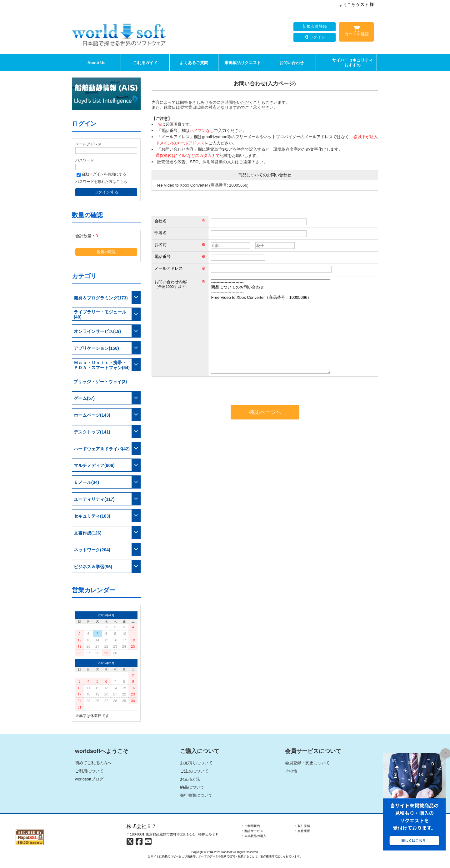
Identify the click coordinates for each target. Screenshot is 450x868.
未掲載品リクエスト (243, 63)
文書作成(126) (88, 533)
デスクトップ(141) (92, 432)
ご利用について (89, 771)
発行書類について (196, 795)
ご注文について (194, 771)
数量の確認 (106, 252)
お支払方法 (190, 779)
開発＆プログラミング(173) (101, 298)
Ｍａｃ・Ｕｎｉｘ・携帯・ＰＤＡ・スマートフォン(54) (102, 365)
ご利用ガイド (145, 63)
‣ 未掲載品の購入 (254, 836)
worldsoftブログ (89, 779)
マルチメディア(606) (94, 465)
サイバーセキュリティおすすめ (352, 63)
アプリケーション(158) (96, 348)
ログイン (315, 37)
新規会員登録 (315, 26)
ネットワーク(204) (92, 550)
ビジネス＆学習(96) (93, 567)
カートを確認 (356, 32)
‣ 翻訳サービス (253, 831)
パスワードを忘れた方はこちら (101, 181)
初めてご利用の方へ (93, 763)
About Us (97, 63)
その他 (291, 771)
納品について (192, 787)
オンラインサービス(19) (97, 331)
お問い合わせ (292, 63)
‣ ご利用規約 (251, 826)
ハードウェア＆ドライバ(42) (102, 449)
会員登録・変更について (307, 763)
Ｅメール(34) (86, 482)
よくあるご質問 (194, 63)
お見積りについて (196, 763)
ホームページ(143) (92, 415)
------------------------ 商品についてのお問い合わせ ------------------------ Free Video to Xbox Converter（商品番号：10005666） (271, 327)
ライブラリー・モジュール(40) (100, 314)
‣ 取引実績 (303, 826)
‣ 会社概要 (303, 831)
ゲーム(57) (84, 398)
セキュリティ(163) (92, 516)
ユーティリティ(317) (94, 499)
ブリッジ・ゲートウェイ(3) (100, 382)
